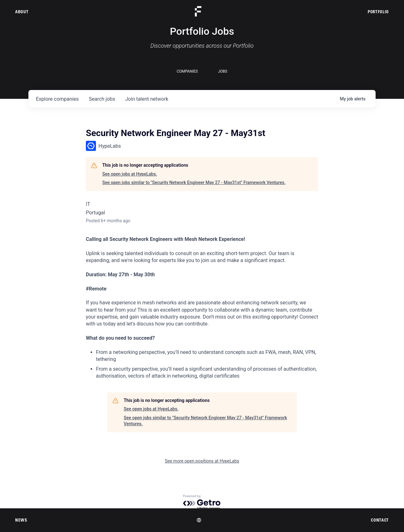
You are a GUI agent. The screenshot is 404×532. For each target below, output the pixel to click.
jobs (102, 99)
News (21, 520)
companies (57, 99)
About (22, 12)
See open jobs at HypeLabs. (130, 174)
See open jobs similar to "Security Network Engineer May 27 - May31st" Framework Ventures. (194, 182)
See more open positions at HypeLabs (202, 461)
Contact (380, 520)
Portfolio (378, 12)
